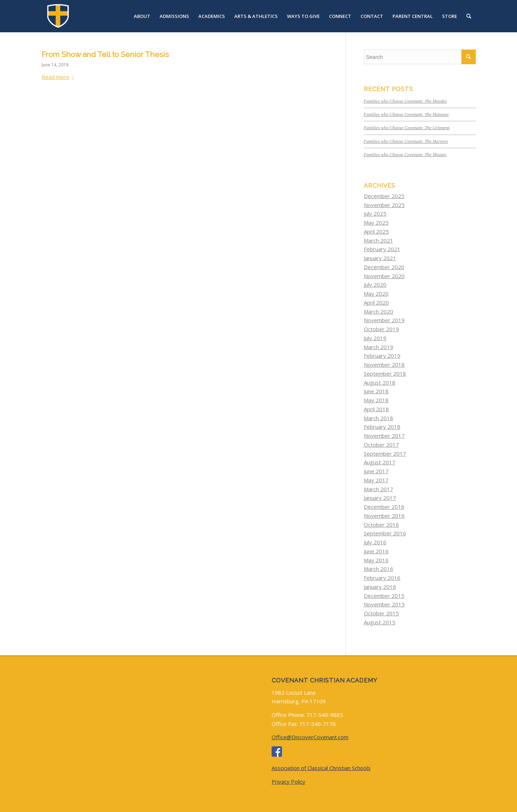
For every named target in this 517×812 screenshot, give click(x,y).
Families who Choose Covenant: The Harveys (406, 141)
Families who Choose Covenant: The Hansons (406, 114)
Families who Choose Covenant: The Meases (405, 155)
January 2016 (380, 587)
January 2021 (380, 258)
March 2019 (379, 347)
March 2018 (379, 418)
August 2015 (380, 622)
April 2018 (376, 409)
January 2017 (380, 498)
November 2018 (384, 365)
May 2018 (376, 400)
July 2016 (375, 542)
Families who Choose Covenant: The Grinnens (407, 128)
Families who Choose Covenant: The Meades (405, 101)
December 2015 (384, 596)
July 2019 (375, 338)
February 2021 (382, 249)
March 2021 (379, 240)
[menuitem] (142, 16)
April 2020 (376, 302)
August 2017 (380, 462)
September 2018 (385, 374)
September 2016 (385, 533)
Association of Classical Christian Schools (321, 768)
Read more (59, 77)
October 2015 (381, 613)
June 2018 (376, 391)
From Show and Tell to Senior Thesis (105, 54)
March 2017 (379, 489)
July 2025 (375, 213)
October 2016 (381, 525)
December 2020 (384, 267)
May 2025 (376, 222)
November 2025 (384, 205)
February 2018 (382, 427)
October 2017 (381, 445)
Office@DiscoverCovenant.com (310, 737)
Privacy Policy (288, 782)
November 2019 (384, 320)
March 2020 (379, 311)
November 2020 (384, 276)
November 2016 (384, 516)
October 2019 (381, 329)
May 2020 (376, 294)
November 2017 (384, 436)
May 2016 (376, 560)
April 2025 (376, 231)
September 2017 (385, 454)
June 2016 (376, 551)
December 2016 (384, 507)
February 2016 (382, 578)
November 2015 (384, 604)
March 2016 (379, 569)
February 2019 (382, 356)
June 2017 (376, 471)
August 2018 (380, 382)
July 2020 (375, 285)
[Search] (469, 16)
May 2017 (376, 480)
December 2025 (384, 196)
